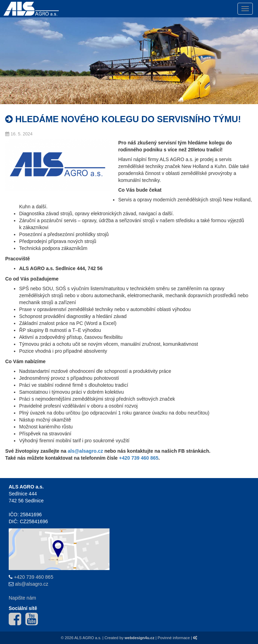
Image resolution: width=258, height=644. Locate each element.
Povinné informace (174, 638)
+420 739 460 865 (139, 458)
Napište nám (22, 598)
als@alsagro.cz (32, 584)
